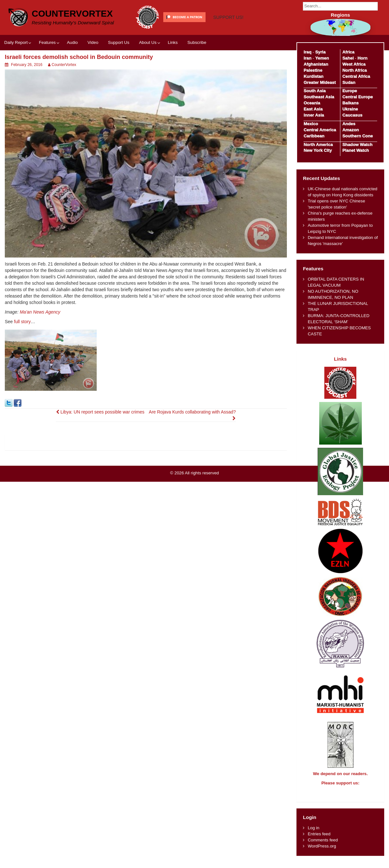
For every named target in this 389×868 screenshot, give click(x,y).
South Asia (315, 91)
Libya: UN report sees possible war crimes (100, 412)
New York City (318, 150)
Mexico (311, 124)
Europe (350, 91)
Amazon (351, 130)
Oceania (312, 103)
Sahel (348, 58)
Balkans (350, 103)
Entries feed (319, 840)
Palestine (313, 70)
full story (22, 322)
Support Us (119, 42)
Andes (349, 124)
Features (47, 42)
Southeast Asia (319, 97)
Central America (320, 130)
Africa (348, 52)
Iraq (307, 52)
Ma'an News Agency (40, 312)
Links (173, 42)
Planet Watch (356, 150)
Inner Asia (314, 115)
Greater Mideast (320, 82)
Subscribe (197, 42)
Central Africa (356, 76)
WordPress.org (322, 852)
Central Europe (357, 97)
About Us (148, 42)
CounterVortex (72, 14)
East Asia (313, 109)
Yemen (322, 58)
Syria (320, 52)
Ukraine (350, 109)
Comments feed (323, 846)
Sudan (349, 82)
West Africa (354, 64)
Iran (307, 58)
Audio (72, 42)
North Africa (354, 70)
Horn (363, 58)
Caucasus (352, 115)
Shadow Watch (357, 145)
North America (318, 145)
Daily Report (16, 42)
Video (93, 42)
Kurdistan (313, 76)
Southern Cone (357, 136)
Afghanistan (316, 64)
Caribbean (314, 136)
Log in (313, 834)
